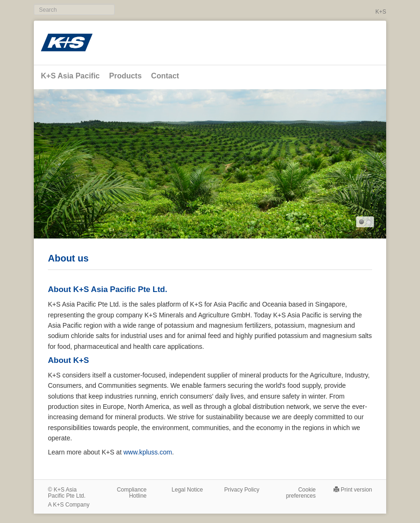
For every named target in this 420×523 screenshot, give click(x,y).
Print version (356, 490)
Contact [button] (165, 76)
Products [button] (125, 76)
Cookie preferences (301, 493)
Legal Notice (187, 490)
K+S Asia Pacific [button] (70, 76)
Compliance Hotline (132, 493)
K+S (381, 12)
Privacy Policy (242, 490)
